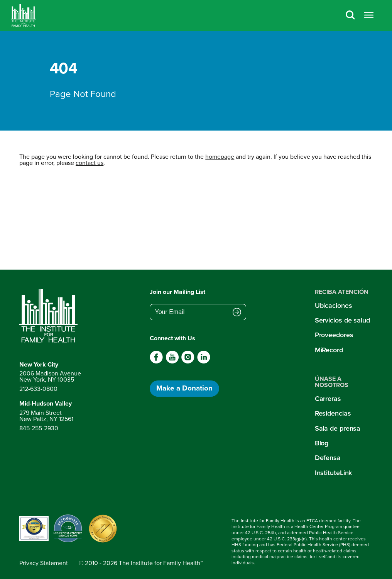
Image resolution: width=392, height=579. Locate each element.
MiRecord (329, 350)
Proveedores (334, 335)
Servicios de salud (342, 320)
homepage (220, 157)
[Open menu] (369, 16)
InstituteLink (334, 473)
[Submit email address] (237, 313)
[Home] (23, 15)
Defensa (328, 458)
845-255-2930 (39, 428)
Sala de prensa (338, 428)
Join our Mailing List (177, 292)
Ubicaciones (334, 306)
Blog (322, 443)
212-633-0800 (38, 389)
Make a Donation (184, 388)
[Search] (350, 16)
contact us (90, 163)
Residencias (333, 413)
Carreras (328, 399)
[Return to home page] (50, 316)
